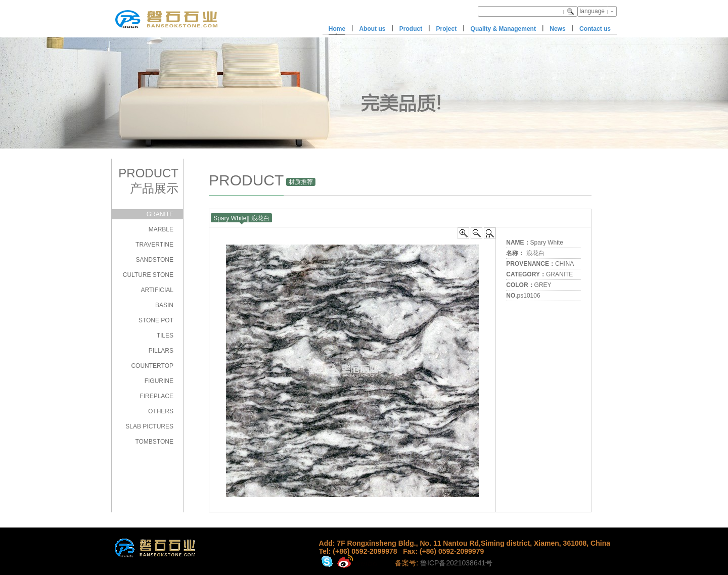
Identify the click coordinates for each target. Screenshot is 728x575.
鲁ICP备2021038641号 (456, 563)
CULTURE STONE (148, 275)
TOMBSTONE (154, 442)
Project (447, 29)
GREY (543, 285)
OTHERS (161, 411)
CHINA (564, 264)
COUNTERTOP (152, 366)
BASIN (164, 305)
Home (337, 29)
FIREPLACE (156, 396)
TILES (165, 336)
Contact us (595, 29)
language (592, 11)
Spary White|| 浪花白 (241, 218)
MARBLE (161, 229)
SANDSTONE (155, 260)
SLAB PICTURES (149, 426)
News (557, 29)
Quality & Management (503, 29)
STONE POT (156, 320)
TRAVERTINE (154, 245)
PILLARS (161, 351)
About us (372, 29)
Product (411, 29)
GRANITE (160, 214)
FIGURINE (159, 381)
